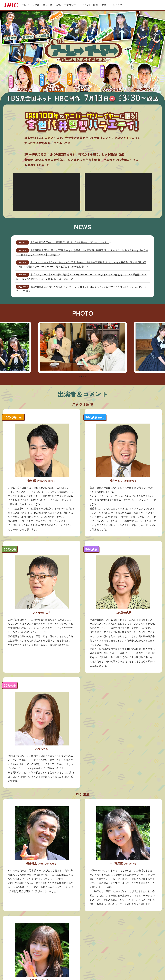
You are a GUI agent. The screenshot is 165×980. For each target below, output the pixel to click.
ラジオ (36, 5)
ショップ (117, 5)
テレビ (25, 5)
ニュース (48, 5)
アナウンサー (71, 5)
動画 (104, 5)
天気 (58, 5)
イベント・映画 (90, 5)
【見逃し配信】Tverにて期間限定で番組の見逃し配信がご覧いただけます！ (70, 242)
